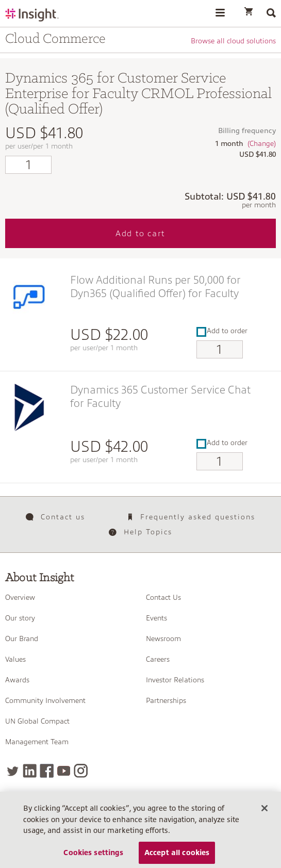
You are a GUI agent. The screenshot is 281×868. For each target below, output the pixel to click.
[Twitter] (13, 771)
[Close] (265, 811)
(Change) (262, 143)
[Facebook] (47, 771)
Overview (20, 597)
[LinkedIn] (30, 771)
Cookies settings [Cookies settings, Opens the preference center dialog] (93, 856)
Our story (20, 618)
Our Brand (22, 638)
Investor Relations (175, 680)
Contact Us (163, 597)
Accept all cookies (177, 856)
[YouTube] (64, 771)
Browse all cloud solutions (233, 41)
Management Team (37, 742)
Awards (17, 680)
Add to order (222, 331)
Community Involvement (45, 700)
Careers (158, 659)
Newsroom (163, 638)
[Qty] (28, 165)
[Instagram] (81, 771)
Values (15, 659)
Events (156, 618)
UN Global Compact (37, 721)
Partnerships (166, 700)
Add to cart (140, 234)
